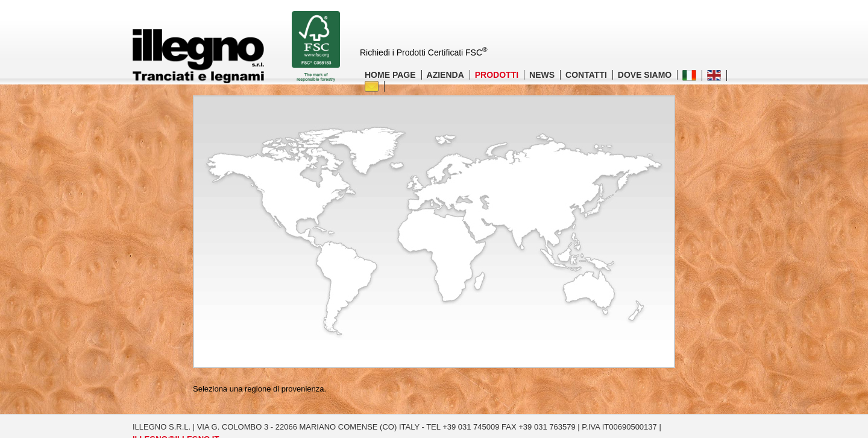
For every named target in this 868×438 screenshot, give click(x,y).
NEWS (542, 75)
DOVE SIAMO (645, 75)
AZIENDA (445, 75)
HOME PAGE (390, 75)
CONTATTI (586, 75)
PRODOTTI (497, 75)
